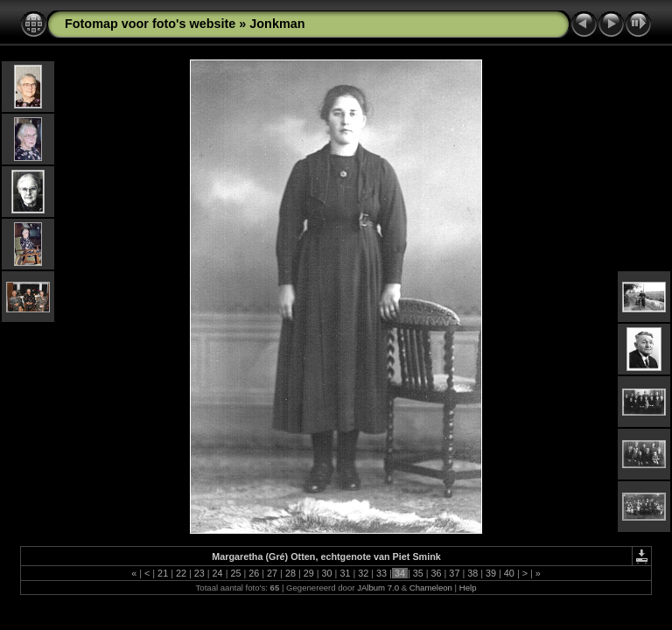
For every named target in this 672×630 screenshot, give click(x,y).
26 (254, 573)
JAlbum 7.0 (378, 588)
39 (491, 573)
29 (309, 573)
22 (181, 573)
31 (345, 573)
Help (468, 588)
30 (327, 573)
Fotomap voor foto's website (150, 24)
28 (290, 573)
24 (218, 573)
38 (472, 573)
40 (509, 573)
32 (363, 573)
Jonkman (277, 24)
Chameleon (431, 588)
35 (418, 573)
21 (163, 573)
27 (272, 573)
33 (381, 573)
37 (454, 573)
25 (235, 573)
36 (437, 573)
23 (199, 573)
